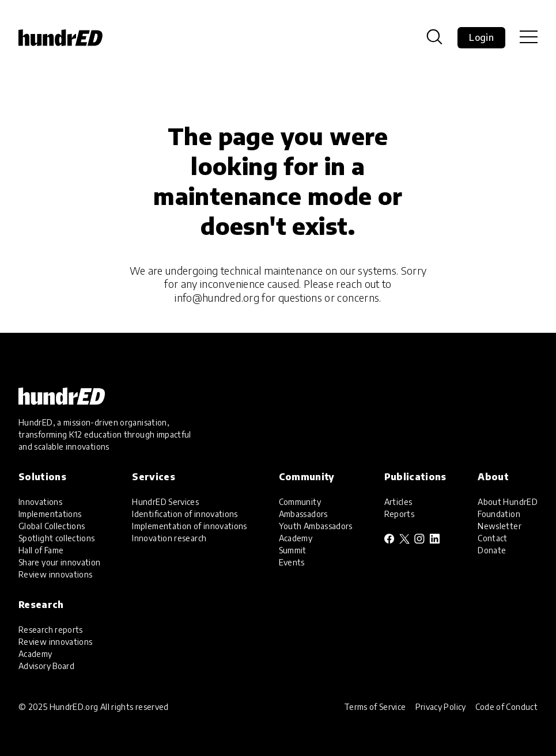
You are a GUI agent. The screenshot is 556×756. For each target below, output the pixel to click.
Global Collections (52, 526)
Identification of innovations (185, 514)
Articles (398, 502)
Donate (492, 550)
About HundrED (508, 502)
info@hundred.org (217, 297)
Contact (493, 538)
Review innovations (55, 574)
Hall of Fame (41, 550)
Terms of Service (375, 707)
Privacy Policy (441, 707)
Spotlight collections (57, 538)
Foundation (499, 514)
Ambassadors (303, 514)
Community (300, 502)
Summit (293, 550)
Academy (296, 538)
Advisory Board (46, 666)
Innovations (40, 502)
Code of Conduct (506, 707)
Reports (400, 514)
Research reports (51, 630)
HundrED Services (165, 502)
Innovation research (169, 538)
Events (292, 562)
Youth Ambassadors (316, 526)
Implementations (50, 514)
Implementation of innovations (189, 526)
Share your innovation (60, 562)
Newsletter (500, 526)
